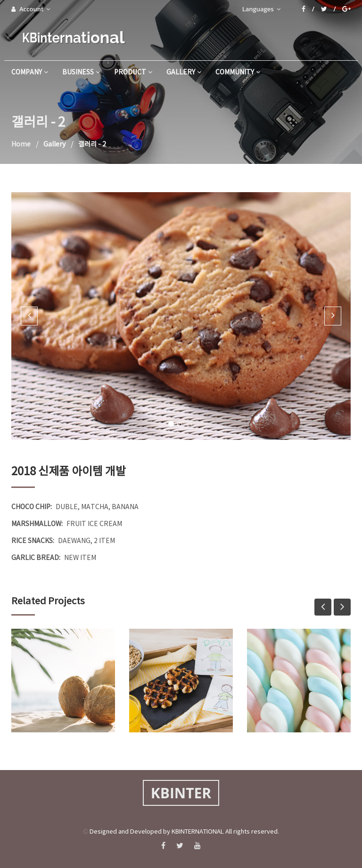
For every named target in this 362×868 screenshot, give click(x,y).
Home (21, 145)
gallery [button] (184, 73)
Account (31, 9)
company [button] (30, 73)
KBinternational (73, 37)
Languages (261, 9)
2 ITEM (104, 541)
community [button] (238, 73)
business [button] (81, 73)
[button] (29, 316)
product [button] (133, 73)
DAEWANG (74, 541)
